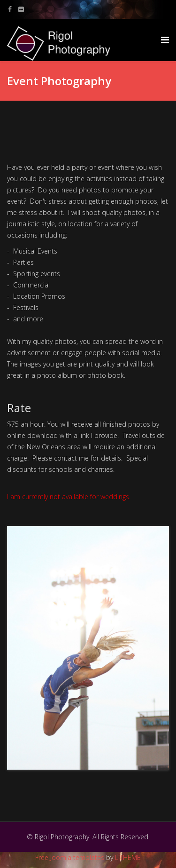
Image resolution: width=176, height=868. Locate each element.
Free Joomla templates (70, 857)
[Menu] (165, 40)
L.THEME (128, 857)
